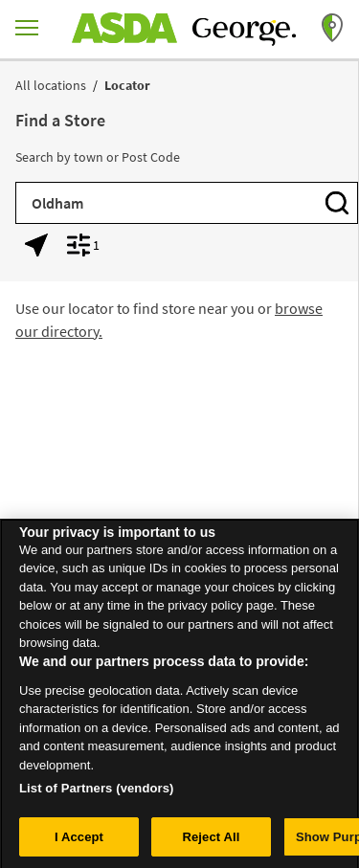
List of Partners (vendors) (97, 792)
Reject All (211, 841)
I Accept (79, 841)
